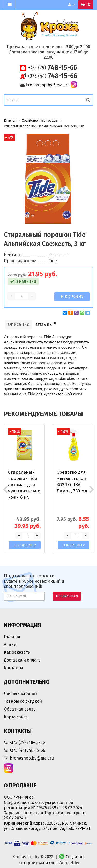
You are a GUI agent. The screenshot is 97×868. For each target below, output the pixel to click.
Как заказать (17, 652)
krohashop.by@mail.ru (48, 85)
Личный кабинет (21, 694)
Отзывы (46, 324)
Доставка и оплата (22, 660)
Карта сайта (16, 717)
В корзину (72, 297)
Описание (19, 324)
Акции (10, 645)
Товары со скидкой (23, 701)
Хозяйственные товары (40, 120)
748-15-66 (52, 68)
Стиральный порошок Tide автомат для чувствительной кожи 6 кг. (26, 485)
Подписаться (67, 596)
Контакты (13, 668)
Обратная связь (20, 709)
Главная (10, 120)
